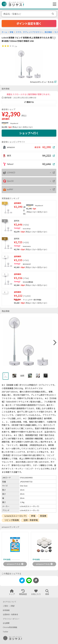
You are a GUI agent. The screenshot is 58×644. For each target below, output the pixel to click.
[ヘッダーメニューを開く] (54, 4)
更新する (29, 102)
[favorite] (54, 38)
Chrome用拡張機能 (10, 627)
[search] (53, 14)
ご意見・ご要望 (9, 606)
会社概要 (6, 623)
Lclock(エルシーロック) (15, 516)
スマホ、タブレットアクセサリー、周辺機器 (34, 32)
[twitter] (22, 581)
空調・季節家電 (31, 520)
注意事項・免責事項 (10, 615)
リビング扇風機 (12, 520)
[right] (55, 343)
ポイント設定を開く (29, 23)
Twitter (5, 632)
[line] (29, 581)
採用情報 (6, 610)
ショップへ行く (29, 133)
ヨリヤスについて (9, 602)
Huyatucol (14, 123)
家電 (11, 32)
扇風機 (43, 516)
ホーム (4, 32)
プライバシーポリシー (11, 619)
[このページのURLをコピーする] (36, 580)
